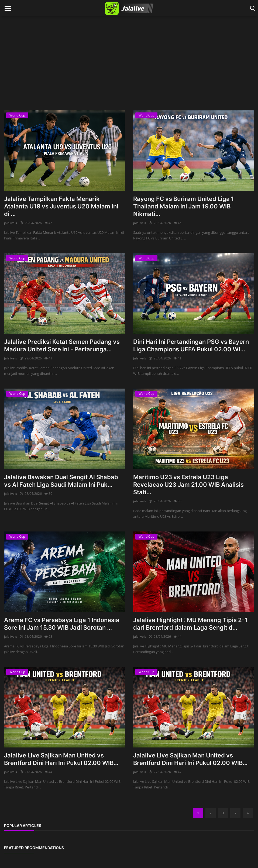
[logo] (129, 8)
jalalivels (11, 223)
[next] (235, 813)
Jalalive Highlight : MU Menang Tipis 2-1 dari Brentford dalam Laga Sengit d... (190, 624)
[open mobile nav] (8, 8)
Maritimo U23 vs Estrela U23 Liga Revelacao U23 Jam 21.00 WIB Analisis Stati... (188, 485)
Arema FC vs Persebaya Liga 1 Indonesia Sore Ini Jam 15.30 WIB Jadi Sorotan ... (62, 624)
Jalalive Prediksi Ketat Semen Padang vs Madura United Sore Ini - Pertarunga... (62, 345)
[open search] (252, 8)
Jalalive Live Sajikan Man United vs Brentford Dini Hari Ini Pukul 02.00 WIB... (61, 759)
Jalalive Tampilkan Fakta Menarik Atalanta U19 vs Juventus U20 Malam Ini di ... (61, 206)
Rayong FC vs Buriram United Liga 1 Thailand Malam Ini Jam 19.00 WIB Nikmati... (184, 206)
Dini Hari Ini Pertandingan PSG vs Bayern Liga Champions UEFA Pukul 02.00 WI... (191, 345)
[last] (248, 813)
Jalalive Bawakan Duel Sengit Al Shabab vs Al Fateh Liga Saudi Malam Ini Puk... (61, 481)
